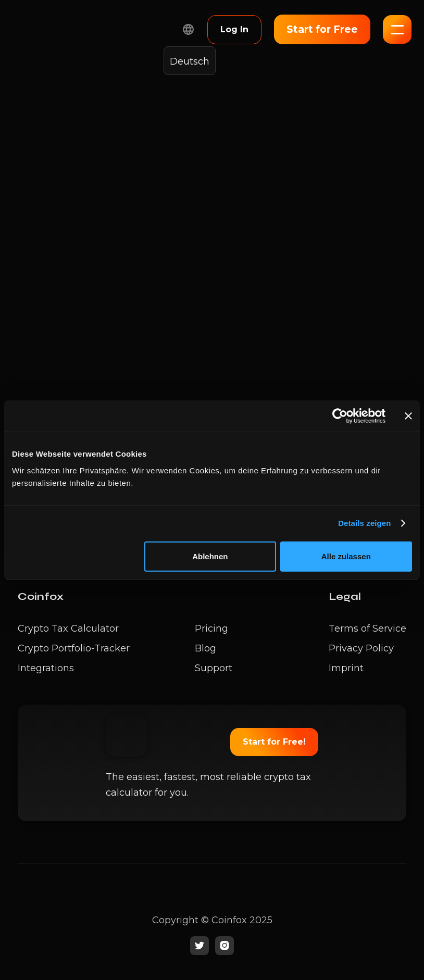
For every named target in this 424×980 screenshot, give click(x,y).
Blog (205, 648)
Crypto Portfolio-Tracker (74, 648)
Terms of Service (367, 629)
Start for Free (322, 29)
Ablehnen (210, 556)
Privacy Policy (361, 648)
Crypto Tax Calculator (68, 629)
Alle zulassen (346, 556)
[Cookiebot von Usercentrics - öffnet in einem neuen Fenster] (340, 416)
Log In (234, 29)
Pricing (211, 629)
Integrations (46, 668)
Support (214, 668)
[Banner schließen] (408, 416)
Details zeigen (364, 523)
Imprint (346, 668)
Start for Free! (274, 742)
